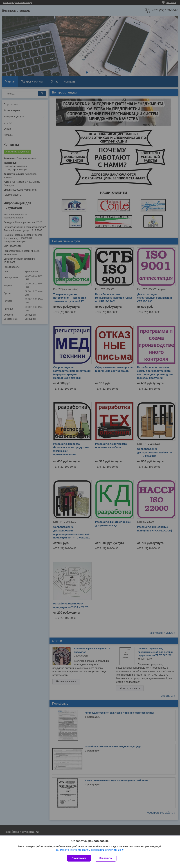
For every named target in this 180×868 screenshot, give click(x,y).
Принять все (79, 858)
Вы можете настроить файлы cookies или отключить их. (89, 850)
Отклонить (106, 858)
